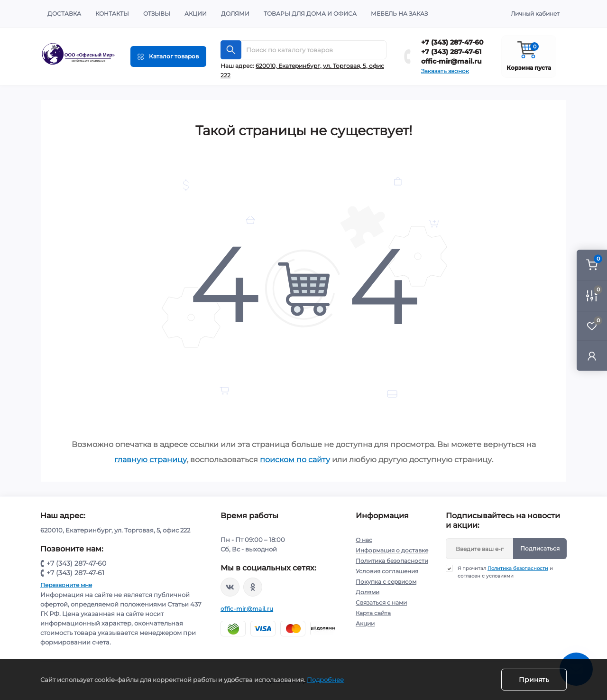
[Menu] (168, 56)
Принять (534, 680)
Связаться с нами (381, 602)
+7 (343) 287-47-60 (452, 42)
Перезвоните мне (66, 585)
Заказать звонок (445, 71)
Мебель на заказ (399, 14)
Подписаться (540, 548)
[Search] (231, 50)
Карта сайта (373, 613)
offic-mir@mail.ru (451, 61)
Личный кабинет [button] (535, 14)
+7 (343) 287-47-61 (451, 52)
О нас (364, 540)
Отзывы (157, 14)
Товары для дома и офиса (310, 14)
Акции (196, 14)
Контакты (112, 14)
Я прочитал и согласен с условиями (505, 572)
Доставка (64, 14)
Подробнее (325, 680)
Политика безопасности (392, 561)
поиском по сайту (295, 460)
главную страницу (151, 460)
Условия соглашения (387, 571)
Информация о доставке (392, 550)
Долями (235, 14)
